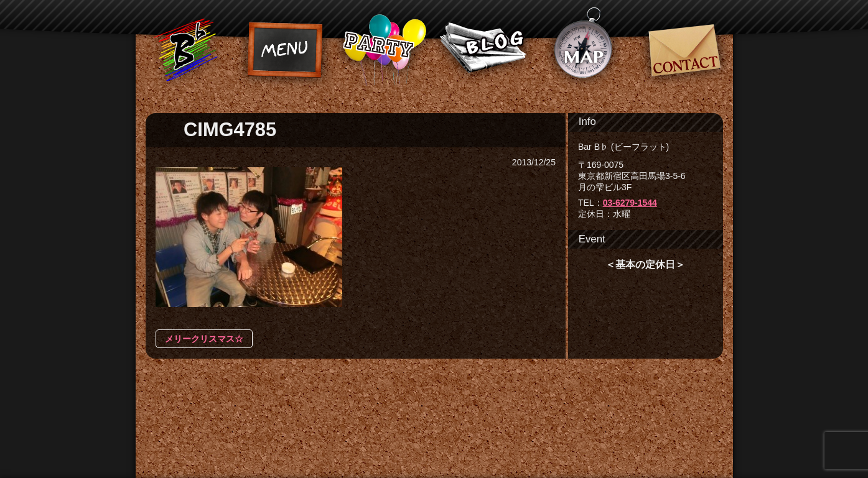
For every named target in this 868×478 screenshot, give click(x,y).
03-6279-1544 (630, 203)
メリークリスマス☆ (204, 339)
